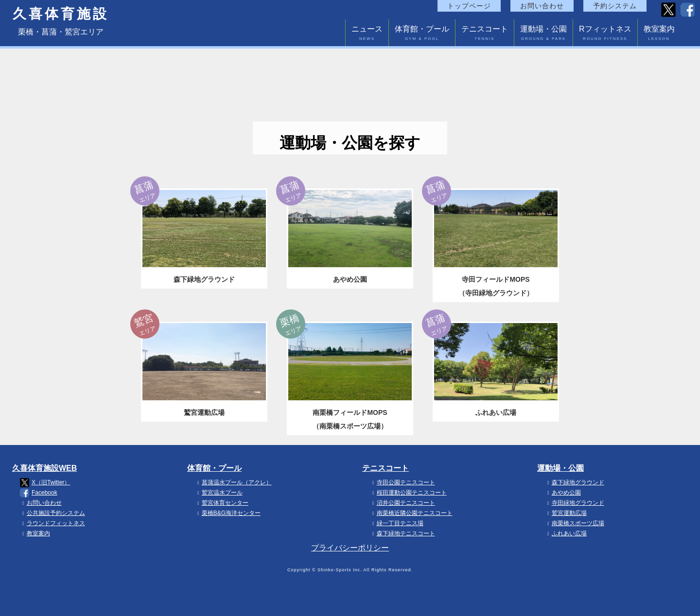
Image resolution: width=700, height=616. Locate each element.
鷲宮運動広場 (566, 513)
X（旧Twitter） (45, 483)
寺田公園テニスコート (402, 482)
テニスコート (485, 34)
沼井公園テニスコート (402, 503)
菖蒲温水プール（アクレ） (233, 482)
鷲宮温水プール (219, 493)
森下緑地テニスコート (402, 533)
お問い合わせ (542, 6)
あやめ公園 (563, 493)
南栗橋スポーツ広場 (575, 523)
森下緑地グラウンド (575, 482)
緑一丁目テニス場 (397, 523)
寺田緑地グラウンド (575, 503)
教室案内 (659, 34)
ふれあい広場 (566, 533)
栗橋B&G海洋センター (228, 513)
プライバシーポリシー (350, 548)
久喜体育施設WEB (44, 468)
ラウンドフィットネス (52, 523)
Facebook (39, 493)
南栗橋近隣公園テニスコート (411, 513)
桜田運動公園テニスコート (408, 493)
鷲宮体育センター (222, 503)
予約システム (615, 6)
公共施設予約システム (52, 513)
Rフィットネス (605, 34)
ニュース (367, 34)
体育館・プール (422, 34)
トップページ (469, 6)
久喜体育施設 (61, 14)
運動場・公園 (543, 34)
